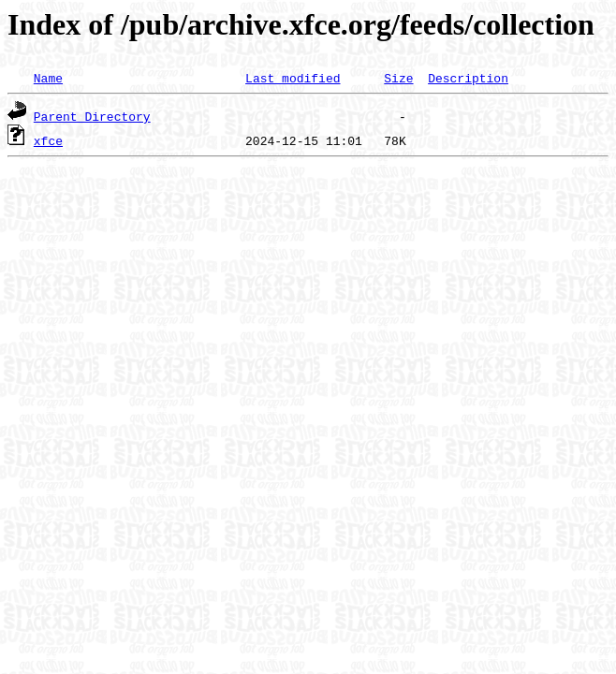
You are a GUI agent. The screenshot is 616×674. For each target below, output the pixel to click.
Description (468, 78)
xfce (48, 140)
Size (398, 78)
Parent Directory (92, 116)
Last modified (293, 78)
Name (48, 78)
